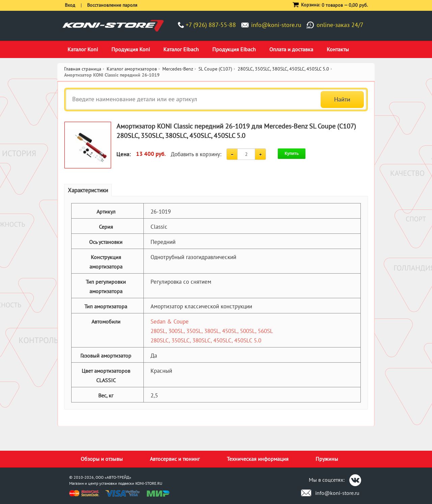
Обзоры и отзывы (102, 459)
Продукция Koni (131, 49)
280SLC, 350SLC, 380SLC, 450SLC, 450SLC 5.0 (206, 340)
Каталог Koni (83, 49)
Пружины (327, 459)
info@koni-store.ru (276, 25)
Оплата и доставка (291, 49)
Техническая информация (258, 459)
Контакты (338, 49)
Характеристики (88, 190)
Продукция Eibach (234, 49)
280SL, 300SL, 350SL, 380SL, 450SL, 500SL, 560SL (212, 331)
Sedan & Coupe (170, 321)
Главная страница (83, 69)
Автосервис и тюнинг (175, 459)
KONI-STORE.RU (149, 483)
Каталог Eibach (181, 49)
